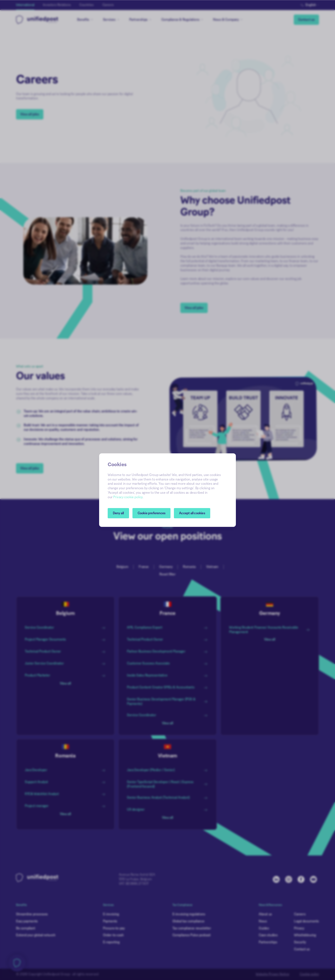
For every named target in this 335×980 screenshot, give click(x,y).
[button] (152, 513)
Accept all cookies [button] (192, 513)
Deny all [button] (118, 513)
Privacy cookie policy (128, 497)
